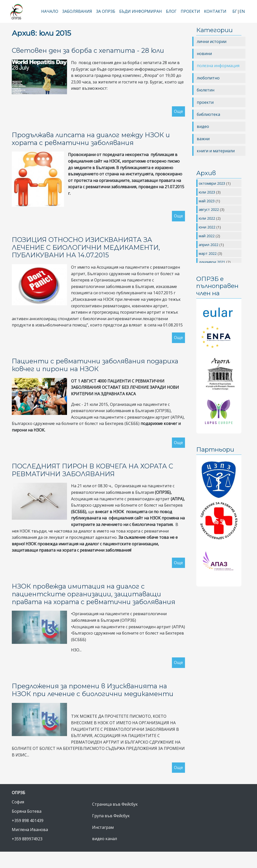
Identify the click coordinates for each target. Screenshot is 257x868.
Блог (171, 11)
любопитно (208, 78)
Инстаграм (103, 827)
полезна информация (218, 66)
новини (204, 54)
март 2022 (208, 253)
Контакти (215, 11)
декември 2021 (212, 262)
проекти (205, 102)
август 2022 (209, 209)
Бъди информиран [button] (141, 11)
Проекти (190, 11)
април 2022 (209, 245)
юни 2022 (208, 227)
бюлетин (206, 90)
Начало (50, 11)
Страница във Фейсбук (115, 804)
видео (203, 126)
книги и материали (216, 151)
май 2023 (207, 201)
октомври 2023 (212, 183)
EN (242, 11)
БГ (235, 11)
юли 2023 (207, 192)
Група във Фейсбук (111, 816)
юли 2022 (207, 218)
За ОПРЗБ (106, 11)
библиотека (208, 114)
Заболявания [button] (77, 11)
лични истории (212, 41)
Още (178, 111)
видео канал (105, 839)
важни (203, 139)
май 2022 (207, 236)
